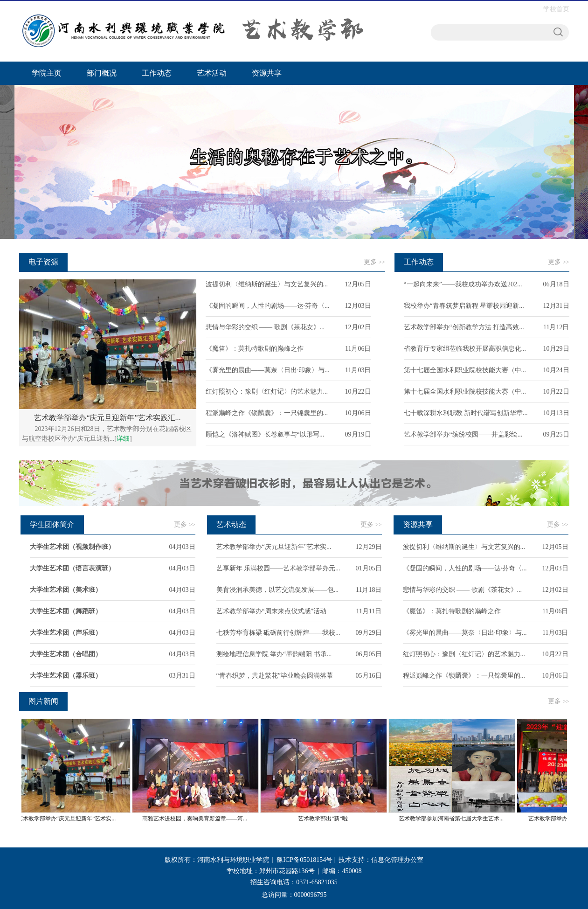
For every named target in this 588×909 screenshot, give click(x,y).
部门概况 (102, 73)
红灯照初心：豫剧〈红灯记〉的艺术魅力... (267, 392)
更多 (374, 262)
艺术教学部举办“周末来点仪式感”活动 (271, 611)
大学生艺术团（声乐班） (66, 633)
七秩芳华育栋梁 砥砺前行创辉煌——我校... (278, 633)
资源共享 (267, 73)
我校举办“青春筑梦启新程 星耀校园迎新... (464, 306)
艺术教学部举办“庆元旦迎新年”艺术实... (274, 547)
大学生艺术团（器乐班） (66, 676)
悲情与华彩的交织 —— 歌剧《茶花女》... (265, 327)
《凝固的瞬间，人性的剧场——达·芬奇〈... (268, 306)
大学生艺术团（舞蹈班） (66, 611)
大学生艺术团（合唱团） (66, 654)
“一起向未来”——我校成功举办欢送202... (463, 284)
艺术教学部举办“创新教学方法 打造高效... (464, 327)
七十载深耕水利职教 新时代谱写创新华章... (466, 413)
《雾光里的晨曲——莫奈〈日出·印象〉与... (268, 370)
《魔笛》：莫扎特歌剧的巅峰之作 (255, 349)
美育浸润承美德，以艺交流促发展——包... (278, 590)
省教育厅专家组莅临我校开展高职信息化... (465, 349)
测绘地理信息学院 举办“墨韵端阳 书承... (274, 654)
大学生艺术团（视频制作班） (72, 547)
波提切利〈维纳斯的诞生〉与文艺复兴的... (267, 284)
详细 (123, 439)
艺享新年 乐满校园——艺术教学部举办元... (278, 568)
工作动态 (157, 73)
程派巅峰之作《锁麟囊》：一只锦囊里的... (267, 413)
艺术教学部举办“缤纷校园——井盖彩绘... (463, 434)
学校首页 (556, 9)
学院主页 (47, 73)
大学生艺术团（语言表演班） (72, 568)
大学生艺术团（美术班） (66, 590)
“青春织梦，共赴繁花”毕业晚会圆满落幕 (275, 676)
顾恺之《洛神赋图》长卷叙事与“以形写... (265, 434)
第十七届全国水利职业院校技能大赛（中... (465, 370)
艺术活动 (212, 73)
